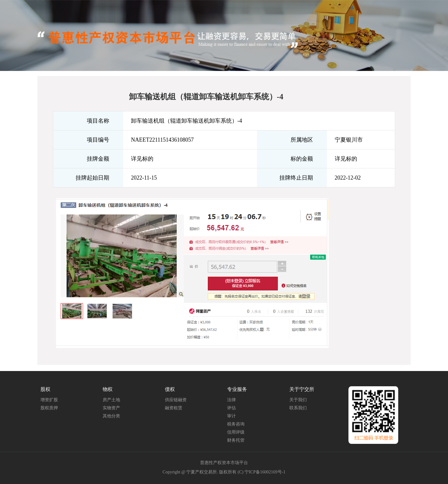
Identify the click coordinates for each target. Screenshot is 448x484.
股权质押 (49, 408)
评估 (231, 408)
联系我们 (298, 408)
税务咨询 (236, 424)
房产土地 (111, 400)
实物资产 (111, 408)
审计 (231, 416)
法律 (231, 400)
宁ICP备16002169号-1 (265, 472)
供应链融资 (176, 400)
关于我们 (298, 400)
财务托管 (236, 440)
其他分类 (111, 416)
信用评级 (236, 432)
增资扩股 (49, 400)
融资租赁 (174, 408)
